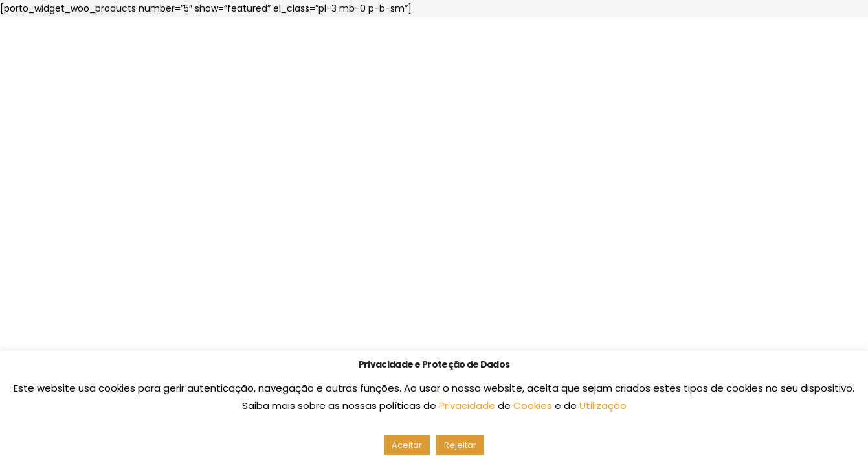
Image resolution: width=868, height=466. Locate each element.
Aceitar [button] (407, 445)
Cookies (534, 405)
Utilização (603, 405)
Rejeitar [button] (460, 445)
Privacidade (468, 405)
